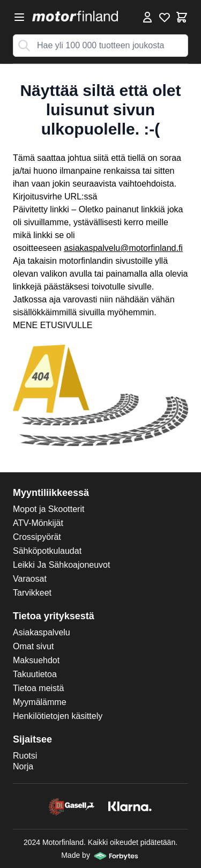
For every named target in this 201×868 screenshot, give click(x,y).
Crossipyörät (37, 537)
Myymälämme (40, 702)
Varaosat (30, 579)
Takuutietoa (35, 674)
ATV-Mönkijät (38, 523)
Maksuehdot (36, 660)
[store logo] (75, 16)
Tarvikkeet (32, 593)
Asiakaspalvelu (42, 632)
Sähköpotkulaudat (47, 551)
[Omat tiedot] (147, 17)
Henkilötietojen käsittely (58, 716)
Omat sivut (33, 646)
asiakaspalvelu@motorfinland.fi (123, 248)
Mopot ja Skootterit (49, 509)
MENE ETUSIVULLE (53, 325)
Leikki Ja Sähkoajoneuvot (61, 565)
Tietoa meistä (38, 688)
